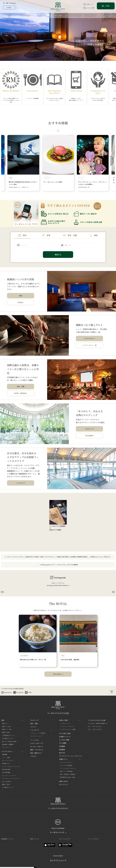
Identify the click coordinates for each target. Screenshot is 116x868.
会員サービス (88, 4)
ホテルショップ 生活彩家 (38, 733)
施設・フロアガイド (37, 750)
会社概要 (62, 746)
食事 (48, 235)
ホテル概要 (63, 743)
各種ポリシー (63, 759)
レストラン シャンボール (9, 775)
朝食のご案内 (6, 732)
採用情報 (62, 750)
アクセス (33, 756)
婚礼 (96, 235)
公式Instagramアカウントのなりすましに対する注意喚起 (59, 565)
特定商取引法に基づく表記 (67, 777)
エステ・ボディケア (37, 743)
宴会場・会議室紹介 (21, 393)
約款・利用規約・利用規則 (67, 774)
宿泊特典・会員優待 (8, 744)
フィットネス (35, 740)
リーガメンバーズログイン (67, 726)
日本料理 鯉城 (6, 772)
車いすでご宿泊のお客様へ (10, 741)
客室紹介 (21, 302)
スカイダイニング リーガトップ (11, 778)
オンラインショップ (37, 736)
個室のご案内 (6, 784)
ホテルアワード (6, 747)
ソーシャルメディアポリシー (68, 768)
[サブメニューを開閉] (22, 720)
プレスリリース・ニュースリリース (71, 756)
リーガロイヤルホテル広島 (58, 713)
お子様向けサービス (8, 738)
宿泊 (25, 235)
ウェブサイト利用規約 (66, 765)
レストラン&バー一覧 (89, 345)
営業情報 (5, 754)
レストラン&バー (89, 338)
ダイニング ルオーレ (8, 761)
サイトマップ (63, 785)
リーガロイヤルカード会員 (67, 729)
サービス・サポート (37, 747)
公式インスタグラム (58, 584)
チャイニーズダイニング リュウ (11, 766)
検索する (58, 255)
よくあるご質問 (89, 8)
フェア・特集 (6, 758)
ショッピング (35, 730)
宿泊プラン (5, 723)
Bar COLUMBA (7, 781)
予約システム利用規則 (66, 771)
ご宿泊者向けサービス (8, 735)
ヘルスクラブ (21, 483)
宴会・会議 (72, 235)
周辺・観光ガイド (36, 753)
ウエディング (89, 429)
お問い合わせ (63, 781)
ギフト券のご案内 (65, 733)
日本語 (9, 8)
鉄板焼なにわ (6, 764)
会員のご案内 (63, 720)
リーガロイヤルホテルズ (58, 808)
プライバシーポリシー (66, 762)
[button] (47, 131)
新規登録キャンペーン (8, 839)
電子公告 (62, 753)
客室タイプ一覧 (7, 729)
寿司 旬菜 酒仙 (6, 769)
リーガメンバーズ (65, 723)
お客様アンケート (65, 737)
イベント (33, 727)
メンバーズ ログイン (94, 839)
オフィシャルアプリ (65, 839)
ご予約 (107, 6)
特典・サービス (35, 839)
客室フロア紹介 (7, 726)
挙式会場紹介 (89, 436)
